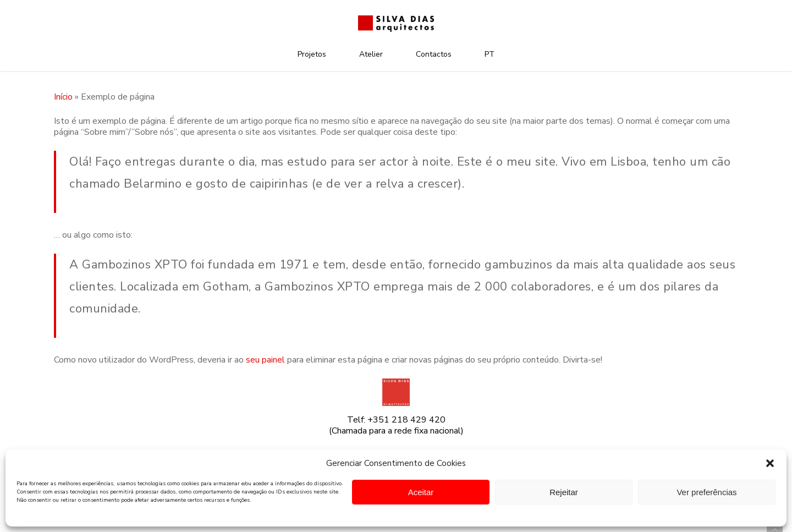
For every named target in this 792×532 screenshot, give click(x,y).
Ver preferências (706, 492)
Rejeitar (564, 492)
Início (63, 97)
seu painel (265, 360)
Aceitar (421, 492)
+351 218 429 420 (406, 420)
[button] (770, 463)
